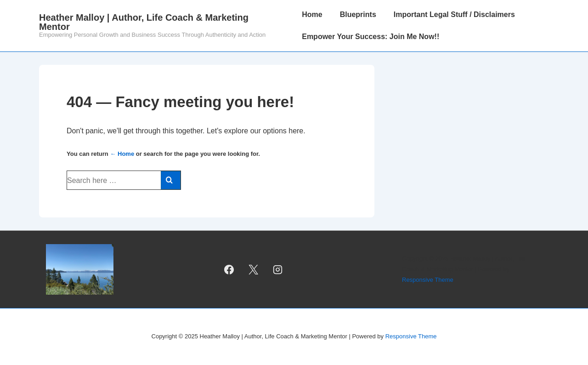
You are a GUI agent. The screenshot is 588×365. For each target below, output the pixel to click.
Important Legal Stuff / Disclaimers (454, 14)
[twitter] (254, 269)
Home (312, 14)
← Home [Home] (122, 154)
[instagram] (278, 269)
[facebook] (229, 269)
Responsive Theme (428, 280)
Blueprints (358, 14)
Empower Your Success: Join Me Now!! (370, 37)
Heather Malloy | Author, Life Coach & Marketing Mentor (144, 22)
